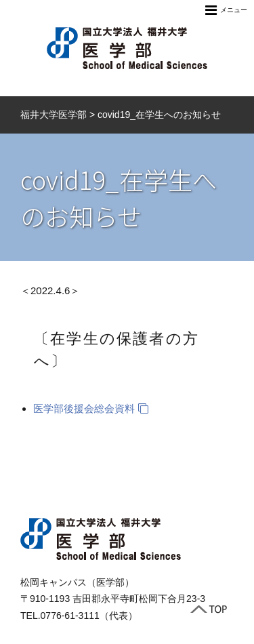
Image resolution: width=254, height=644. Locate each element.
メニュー (226, 10)
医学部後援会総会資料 (84, 408)
